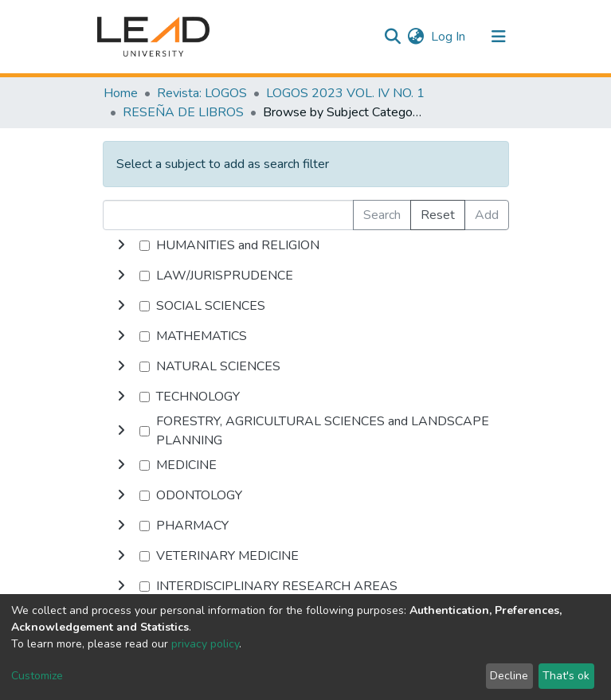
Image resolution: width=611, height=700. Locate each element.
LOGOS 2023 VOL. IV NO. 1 (345, 93)
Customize (37, 676)
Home (121, 93)
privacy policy (205, 644)
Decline (509, 676)
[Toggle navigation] (499, 37)
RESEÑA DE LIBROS (183, 112)
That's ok (566, 676)
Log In (449, 37)
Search (382, 215)
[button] (416, 37)
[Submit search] (393, 37)
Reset (438, 215)
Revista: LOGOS (202, 93)
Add (487, 215)
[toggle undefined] (121, 245)
